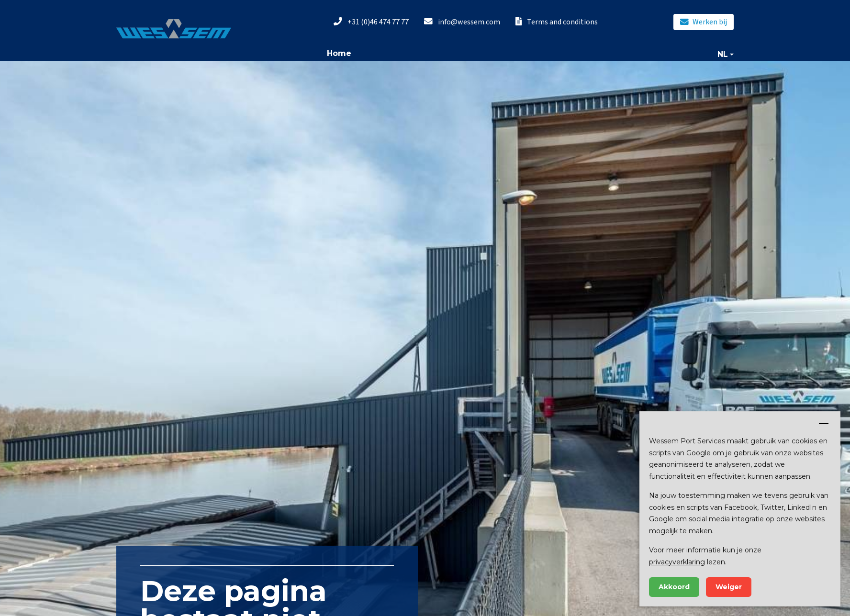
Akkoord (674, 587)
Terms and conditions (557, 22)
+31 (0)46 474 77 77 (371, 22)
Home (339, 53)
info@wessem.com (462, 22)
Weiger (729, 587)
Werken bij (704, 22)
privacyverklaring (677, 562)
